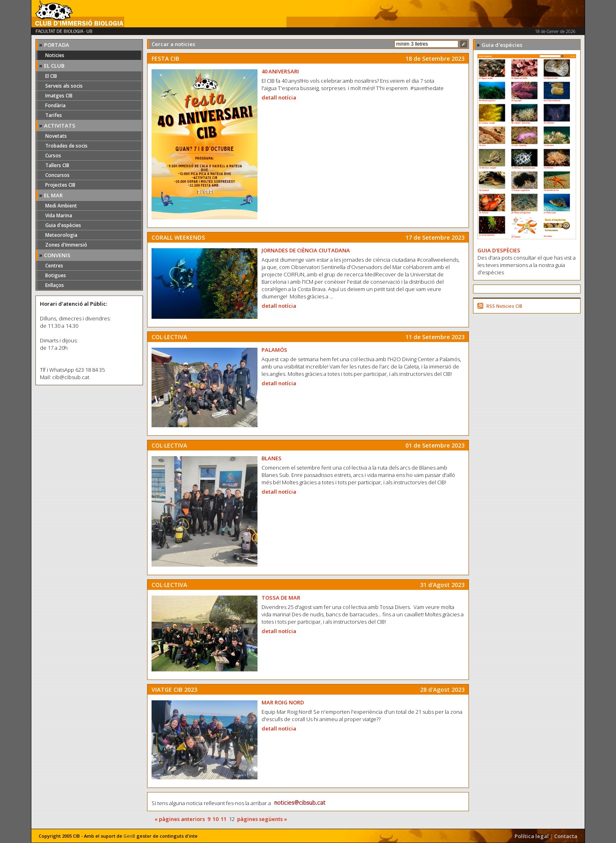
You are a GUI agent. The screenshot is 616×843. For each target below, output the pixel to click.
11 (224, 819)
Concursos (57, 175)
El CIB (51, 76)
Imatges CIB (59, 96)
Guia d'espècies (63, 225)
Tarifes (54, 115)
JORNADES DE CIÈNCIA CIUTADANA (306, 250)
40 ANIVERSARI (280, 71)
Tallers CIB (57, 165)
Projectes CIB (60, 185)
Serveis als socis (64, 86)
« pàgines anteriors (180, 819)
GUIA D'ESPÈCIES (499, 250)
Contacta (566, 836)
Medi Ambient (61, 206)
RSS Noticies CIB (504, 306)
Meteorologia (61, 235)
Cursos (53, 156)
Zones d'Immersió (66, 245)
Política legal (532, 836)
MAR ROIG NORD (283, 702)
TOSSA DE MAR (281, 598)
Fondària (55, 105)
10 (216, 819)
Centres (54, 266)
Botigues (56, 275)
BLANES (272, 458)
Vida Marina (59, 215)
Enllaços (55, 285)
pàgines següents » (262, 819)
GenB (129, 836)
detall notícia (279, 97)
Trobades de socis (66, 146)
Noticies (55, 55)
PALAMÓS (274, 350)
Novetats (56, 136)
